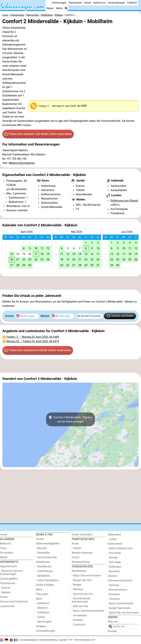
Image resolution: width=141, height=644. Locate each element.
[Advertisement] (70, 283)
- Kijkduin (5, 592)
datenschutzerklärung (48, 640)
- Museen (41, 548)
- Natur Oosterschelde (121, 603)
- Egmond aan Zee (82, 594)
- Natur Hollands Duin (120, 548)
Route (75, 544)
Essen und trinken (82, 535)
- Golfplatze (43, 612)
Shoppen (41, 626)
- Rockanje (114, 571)
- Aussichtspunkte (46, 557)
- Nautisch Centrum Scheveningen (11, 573)
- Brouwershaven (117, 590)
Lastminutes (7, 606)
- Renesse (113, 585)
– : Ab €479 (33, 341)
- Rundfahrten (44, 567)
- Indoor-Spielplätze (47, 580)
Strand (87, 3)
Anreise (10, 316)
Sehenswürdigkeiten (48, 544)
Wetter (59, 8)
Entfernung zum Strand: (124, 201)
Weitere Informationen (22, 163)
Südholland (114, 535)
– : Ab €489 (33, 337)
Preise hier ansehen (38, 134)
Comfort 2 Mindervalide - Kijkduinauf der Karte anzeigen (70, 419)
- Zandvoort (78, 625)
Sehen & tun (100, 3)
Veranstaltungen (116, 3)
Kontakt (112, 631)
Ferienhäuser (8, 583)
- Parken (77, 548)
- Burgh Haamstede (119, 608)
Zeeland (112, 576)
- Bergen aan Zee (82, 580)
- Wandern (42, 608)
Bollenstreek (115, 544)
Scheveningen (59, 3)
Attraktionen (43, 562)
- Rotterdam (115, 567)
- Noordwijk (114, 553)
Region (50, 8)
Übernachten (75, 3)
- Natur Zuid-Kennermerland (88, 611)
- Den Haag (114, 562)
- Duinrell (5, 588)
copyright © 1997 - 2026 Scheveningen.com (77, 640)
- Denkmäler (43, 553)
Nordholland (79, 571)
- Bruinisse (114, 594)
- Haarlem (77, 620)
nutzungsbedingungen (28, 640)
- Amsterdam (79, 615)
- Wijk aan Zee (80, 606)
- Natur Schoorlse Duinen (86, 576)
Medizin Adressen (82, 553)
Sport (39, 599)
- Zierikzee (114, 599)
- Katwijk (113, 558)
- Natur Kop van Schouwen (123, 613)
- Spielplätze (43, 576)
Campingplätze (9, 579)
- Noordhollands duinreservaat (81, 600)
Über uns (113, 622)
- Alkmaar (77, 589)
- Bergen (77, 585)
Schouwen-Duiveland (120, 581)
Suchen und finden (120, 316)
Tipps (3, 548)
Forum (76, 557)
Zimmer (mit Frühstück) (14, 602)
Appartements (8, 566)
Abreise (45, 316)
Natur (39, 590)
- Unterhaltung (44, 571)
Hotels (4, 597)
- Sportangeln (44, 622)
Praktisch (132, 3)
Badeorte (5, 544)
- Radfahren (43, 603)
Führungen (42, 594)
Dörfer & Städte (45, 585)
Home (4, 535)
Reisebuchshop (81, 562)
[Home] (48, 3)
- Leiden (112, 539)
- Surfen (40, 617)
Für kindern (7, 553)
